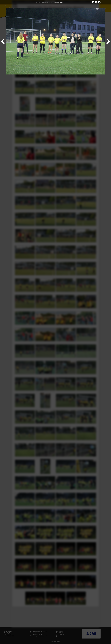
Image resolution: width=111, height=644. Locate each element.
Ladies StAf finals (58, 2)
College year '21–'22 (47, 2)
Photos (38, 2)
